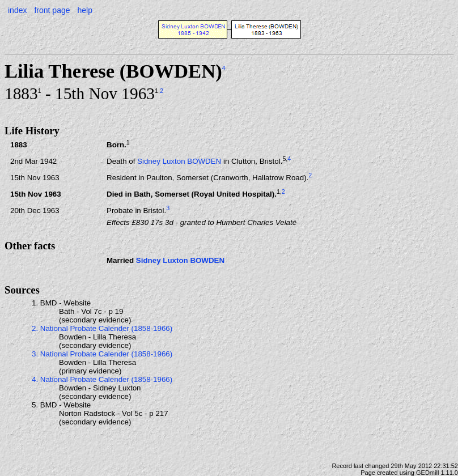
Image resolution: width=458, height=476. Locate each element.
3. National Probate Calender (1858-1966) (102, 354)
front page (52, 10)
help (84, 10)
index (17, 10)
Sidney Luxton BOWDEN (179, 161)
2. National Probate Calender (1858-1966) (102, 328)
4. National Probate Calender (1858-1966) (102, 379)
